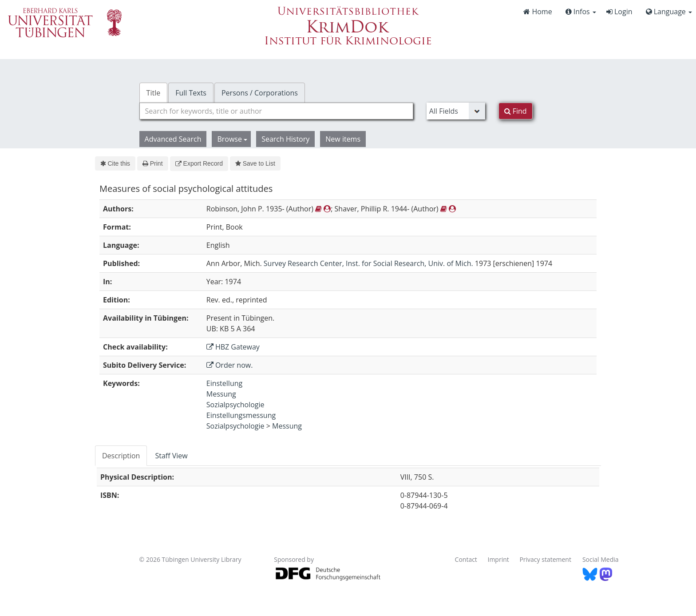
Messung (221, 394)
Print (152, 163)
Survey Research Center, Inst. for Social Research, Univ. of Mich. (368, 263)
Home (538, 12)
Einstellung (224, 383)
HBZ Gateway (233, 347)
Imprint (498, 559)
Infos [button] (581, 12)
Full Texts (191, 93)
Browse (232, 139)
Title (154, 93)
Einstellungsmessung (241, 415)
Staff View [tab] (171, 456)
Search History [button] (285, 139)
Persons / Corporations (260, 93)
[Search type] (456, 111)
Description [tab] (121, 456)
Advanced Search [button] (173, 139)
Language (669, 12)
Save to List (255, 163)
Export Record (199, 163)
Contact (466, 559)
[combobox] (276, 111)
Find (516, 111)
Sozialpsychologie (235, 405)
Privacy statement (545, 559)
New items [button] (343, 139)
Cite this (115, 163)
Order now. (230, 365)
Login (619, 12)
